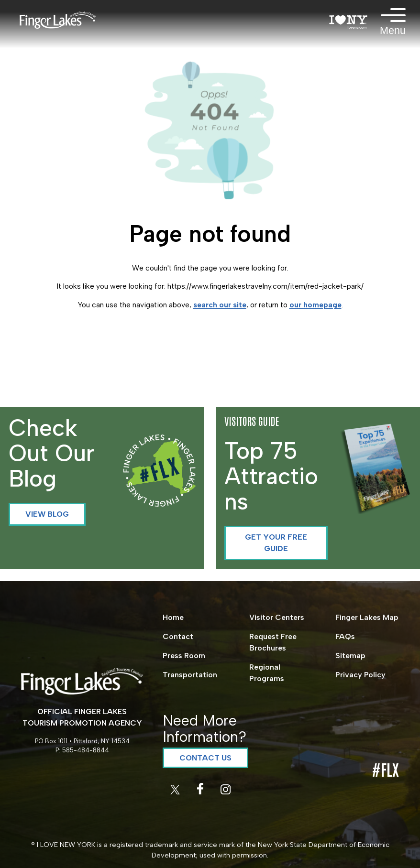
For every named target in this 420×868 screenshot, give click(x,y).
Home (173, 617)
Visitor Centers (277, 617)
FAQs (345, 636)
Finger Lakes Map (367, 617)
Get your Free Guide (276, 543)
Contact (178, 636)
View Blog (47, 514)
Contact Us (205, 758)
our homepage (315, 305)
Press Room (184, 656)
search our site (220, 305)
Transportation (190, 675)
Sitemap (350, 656)
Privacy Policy (360, 675)
